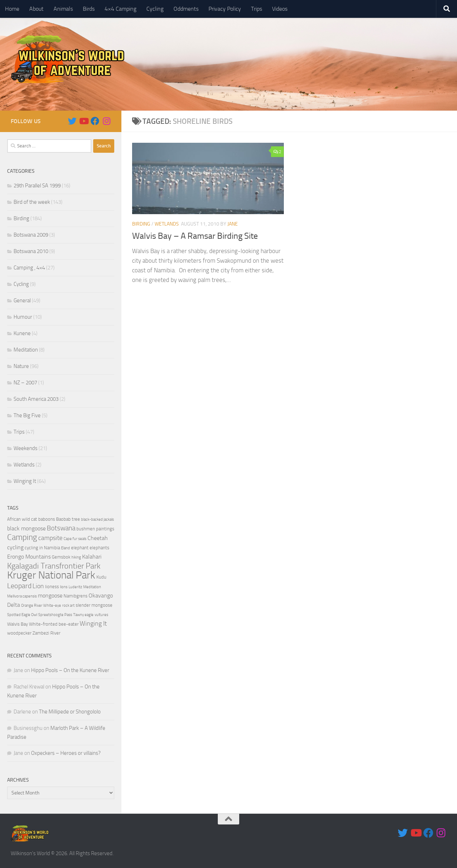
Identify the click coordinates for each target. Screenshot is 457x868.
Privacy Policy (225, 9)
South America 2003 (36, 399)
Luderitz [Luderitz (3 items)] (75, 587)
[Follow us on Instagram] (106, 121)
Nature (21, 366)
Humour (23, 317)
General (22, 301)
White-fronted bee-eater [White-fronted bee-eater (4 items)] (54, 624)
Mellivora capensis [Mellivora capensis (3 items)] (22, 596)
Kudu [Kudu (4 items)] (101, 577)
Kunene (22, 333)
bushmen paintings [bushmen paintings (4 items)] (95, 529)
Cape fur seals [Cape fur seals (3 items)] (75, 539)
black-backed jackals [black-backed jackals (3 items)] (97, 519)
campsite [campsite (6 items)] (50, 538)
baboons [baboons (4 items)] (47, 519)
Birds (89, 9)
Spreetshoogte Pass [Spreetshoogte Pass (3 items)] (55, 615)
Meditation (26, 350)
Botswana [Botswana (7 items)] (61, 528)
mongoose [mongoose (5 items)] (50, 596)
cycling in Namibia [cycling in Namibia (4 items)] (42, 548)
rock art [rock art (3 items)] (68, 605)
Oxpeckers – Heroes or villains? (66, 753)
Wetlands (167, 224)
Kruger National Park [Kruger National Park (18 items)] (51, 575)
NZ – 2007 (25, 383)
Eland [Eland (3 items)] (66, 548)
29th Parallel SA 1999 (37, 186)
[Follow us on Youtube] (84, 121)
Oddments (186, 9)
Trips (257, 9)
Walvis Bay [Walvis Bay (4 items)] (17, 624)
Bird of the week (32, 202)
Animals (63, 9)
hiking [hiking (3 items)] (76, 557)
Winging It (25, 481)
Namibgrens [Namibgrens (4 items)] (76, 596)
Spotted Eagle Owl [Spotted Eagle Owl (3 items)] (22, 615)
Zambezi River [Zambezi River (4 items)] (46, 633)
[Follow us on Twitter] (72, 121)
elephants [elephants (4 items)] (99, 548)
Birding (141, 224)
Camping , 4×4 (29, 268)
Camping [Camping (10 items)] (22, 537)
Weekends (26, 448)
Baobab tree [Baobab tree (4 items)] (68, 519)
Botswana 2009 (31, 235)
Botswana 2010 (31, 251)
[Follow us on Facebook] (95, 121)
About (36, 9)
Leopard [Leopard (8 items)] (19, 586)
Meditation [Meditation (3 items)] (92, 587)
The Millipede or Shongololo (70, 712)
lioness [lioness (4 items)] (52, 587)
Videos (280, 9)
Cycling (155, 9)
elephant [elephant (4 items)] (80, 548)
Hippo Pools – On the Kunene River (70, 670)
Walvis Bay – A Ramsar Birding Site (195, 236)
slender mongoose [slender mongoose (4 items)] (94, 605)
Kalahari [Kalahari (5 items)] (92, 557)
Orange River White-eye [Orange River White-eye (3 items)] (41, 605)
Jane (233, 224)
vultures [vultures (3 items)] (101, 615)
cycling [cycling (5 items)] (15, 547)
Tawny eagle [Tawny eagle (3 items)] (83, 615)
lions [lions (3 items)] (64, 587)
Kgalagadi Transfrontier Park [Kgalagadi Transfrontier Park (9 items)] (54, 566)
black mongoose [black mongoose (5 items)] (26, 529)
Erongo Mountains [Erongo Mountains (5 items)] (29, 557)
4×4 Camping (120, 9)
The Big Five (27, 415)
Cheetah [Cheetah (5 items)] (98, 538)
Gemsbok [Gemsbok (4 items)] (61, 557)
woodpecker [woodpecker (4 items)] (19, 633)
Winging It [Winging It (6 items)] (93, 624)
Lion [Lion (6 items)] (38, 586)
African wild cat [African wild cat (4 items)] (22, 519)
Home (12, 9)
